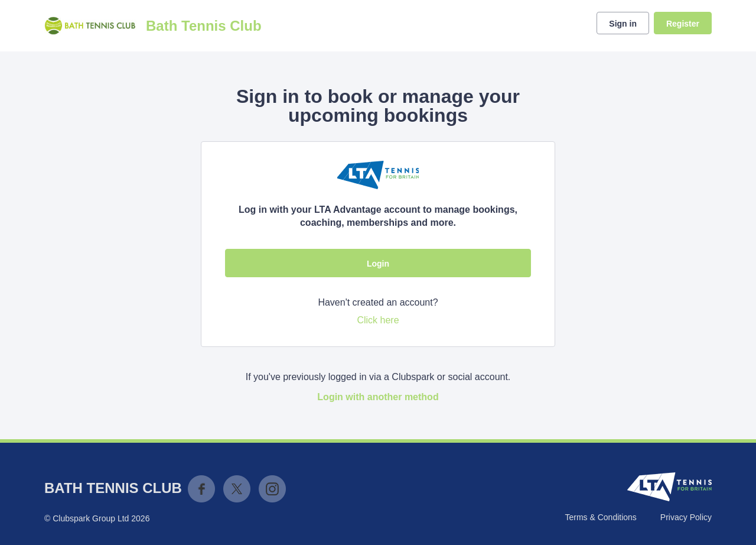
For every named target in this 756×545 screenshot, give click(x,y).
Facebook (201, 489)
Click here (378, 320)
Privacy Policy (686, 517)
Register (683, 24)
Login (378, 264)
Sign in (623, 24)
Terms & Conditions (600, 517)
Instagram (272, 489)
